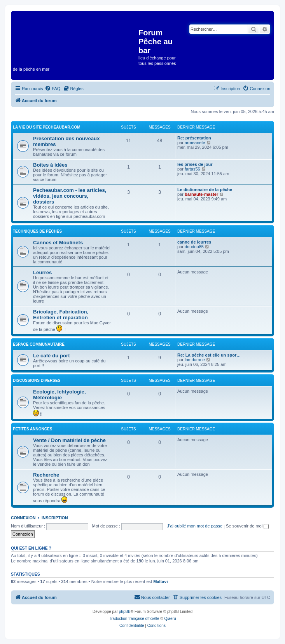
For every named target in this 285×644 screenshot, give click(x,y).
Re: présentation (194, 138)
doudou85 (194, 247)
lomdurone (195, 360)
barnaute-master (201, 194)
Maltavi (160, 581)
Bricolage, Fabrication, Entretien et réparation (61, 315)
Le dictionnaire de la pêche (205, 190)
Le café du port (52, 356)
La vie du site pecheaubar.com (47, 127)
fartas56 (192, 169)
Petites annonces (32, 429)
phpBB (125, 612)
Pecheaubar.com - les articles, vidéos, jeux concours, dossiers (70, 196)
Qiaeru (170, 619)
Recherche (46, 475)
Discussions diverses (37, 380)
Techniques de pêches (37, 231)
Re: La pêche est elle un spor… (209, 355)
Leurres (42, 272)
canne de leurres (194, 242)
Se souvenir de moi (247, 526)
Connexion (23, 518)
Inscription (55, 518)
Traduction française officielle (134, 619)
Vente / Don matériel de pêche (69, 440)
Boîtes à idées (50, 165)
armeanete (195, 143)
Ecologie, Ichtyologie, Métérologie (59, 395)
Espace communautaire (39, 344)
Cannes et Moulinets (58, 243)
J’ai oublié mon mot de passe (195, 526)
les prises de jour (195, 164)
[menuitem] (52, 89)
